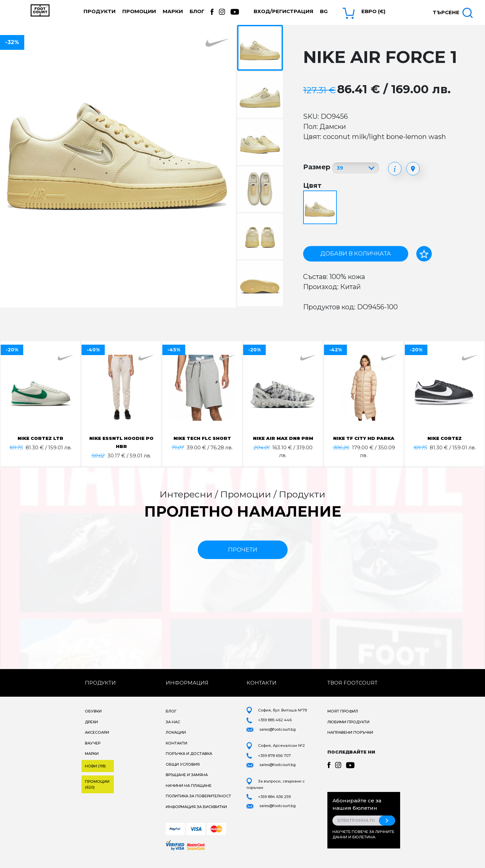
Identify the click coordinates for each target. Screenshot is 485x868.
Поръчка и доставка (189, 761)
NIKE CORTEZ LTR (41, 438)
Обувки (93, 719)
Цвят (312, 185)
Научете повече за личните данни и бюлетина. (363, 842)
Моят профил (343, 719)
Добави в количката (356, 253)
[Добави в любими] (424, 254)
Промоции (139, 11)
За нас (173, 729)
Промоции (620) (97, 792)
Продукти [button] (100, 11)
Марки (173, 11)
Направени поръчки (350, 740)
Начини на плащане (189, 793)
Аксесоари (97, 740)
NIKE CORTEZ (445, 438)
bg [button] (324, 11)
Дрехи (91, 729)
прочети (243, 557)
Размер (317, 167)
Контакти (176, 751)
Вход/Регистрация (283, 11)
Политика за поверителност (198, 804)
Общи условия (183, 772)
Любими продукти (348, 729)
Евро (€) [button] (373, 11)
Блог (197, 11)
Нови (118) (95, 773)
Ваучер (93, 751)
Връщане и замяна (187, 783)
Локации (176, 740)
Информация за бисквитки (196, 814)
